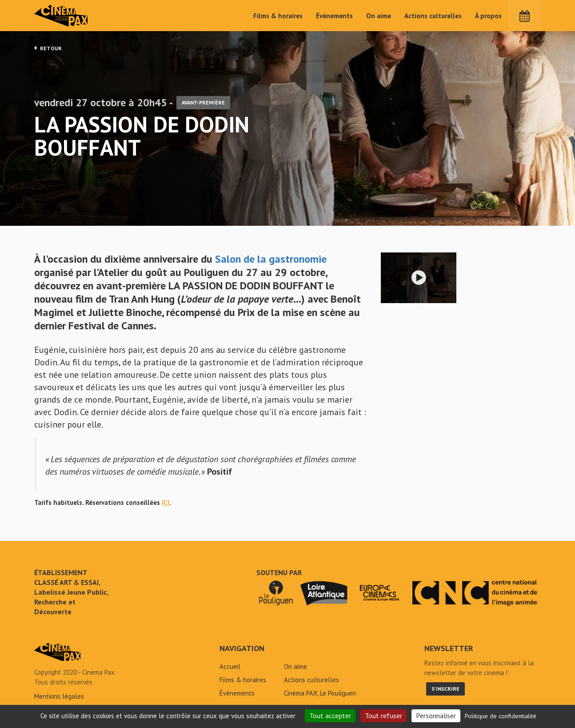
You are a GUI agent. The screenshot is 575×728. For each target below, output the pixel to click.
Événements (334, 16)
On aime (379, 16)
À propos (488, 16)
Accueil (230, 666)
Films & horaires (278, 16)
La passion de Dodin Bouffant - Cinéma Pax (57, 652)
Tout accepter (330, 716)
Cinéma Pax (61, 16)
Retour (48, 48)
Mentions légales (59, 696)
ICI (166, 502)
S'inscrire (445, 689)
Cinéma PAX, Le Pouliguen (320, 693)
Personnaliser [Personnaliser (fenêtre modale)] (436, 716)
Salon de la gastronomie (271, 259)
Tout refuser (383, 716)
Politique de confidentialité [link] (501, 716)
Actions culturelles (433, 16)
